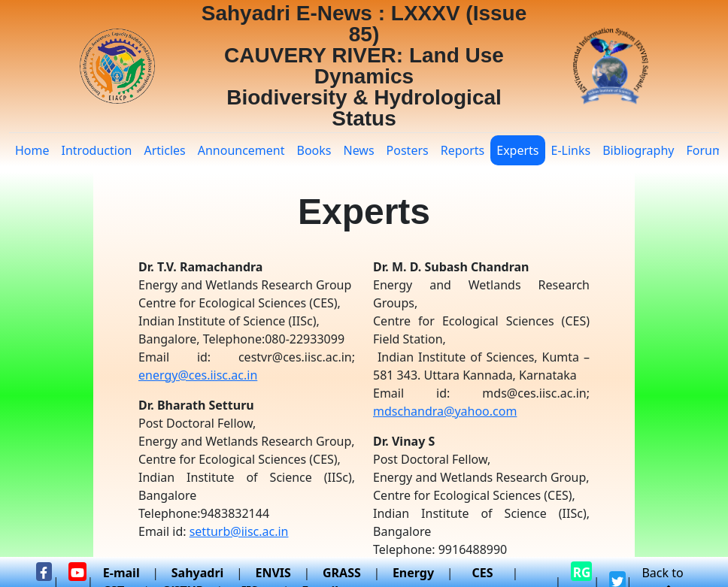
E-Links (571, 150)
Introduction (97, 150)
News (358, 150)
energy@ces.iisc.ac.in (198, 375)
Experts (517, 150)
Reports (463, 150)
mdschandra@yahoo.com (445, 411)
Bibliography (638, 150)
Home (32, 150)
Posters (408, 150)
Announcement (241, 150)
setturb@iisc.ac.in (239, 531)
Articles (164, 150)
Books (314, 150)
